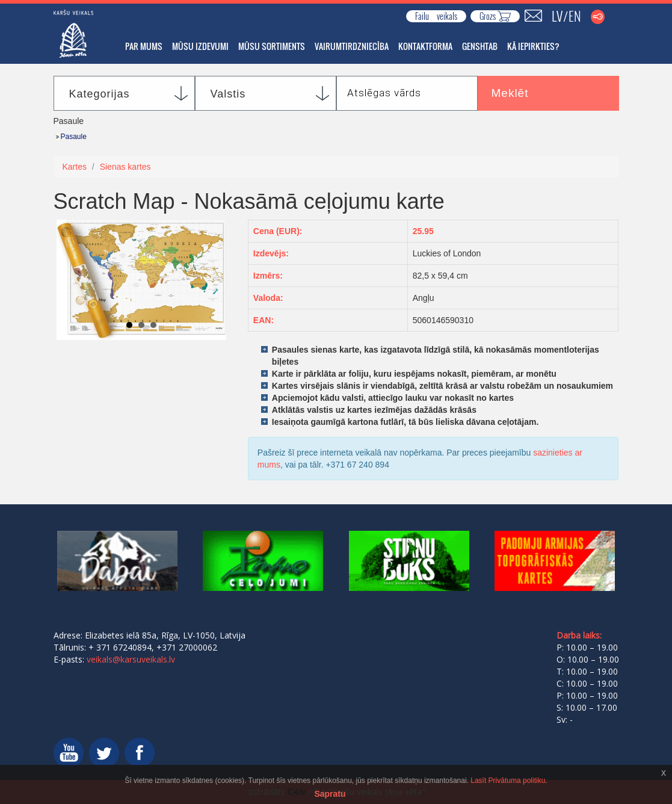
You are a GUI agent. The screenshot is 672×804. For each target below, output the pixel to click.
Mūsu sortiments (272, 46)
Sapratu (330, 794)
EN (575, 16)
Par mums (144, 46)
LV (557, 16)
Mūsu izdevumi (200, 46)
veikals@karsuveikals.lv (131, 659)
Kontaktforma (425, 46)
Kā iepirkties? (533, 46)
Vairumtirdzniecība (352, 46)
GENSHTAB (480, 46)
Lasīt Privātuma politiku (508, 781)
